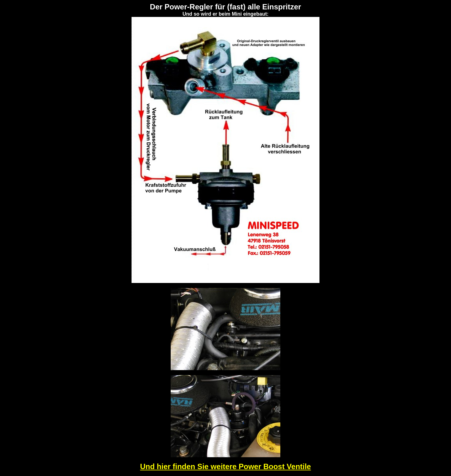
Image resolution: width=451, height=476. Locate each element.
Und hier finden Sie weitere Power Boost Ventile (225, 466)
